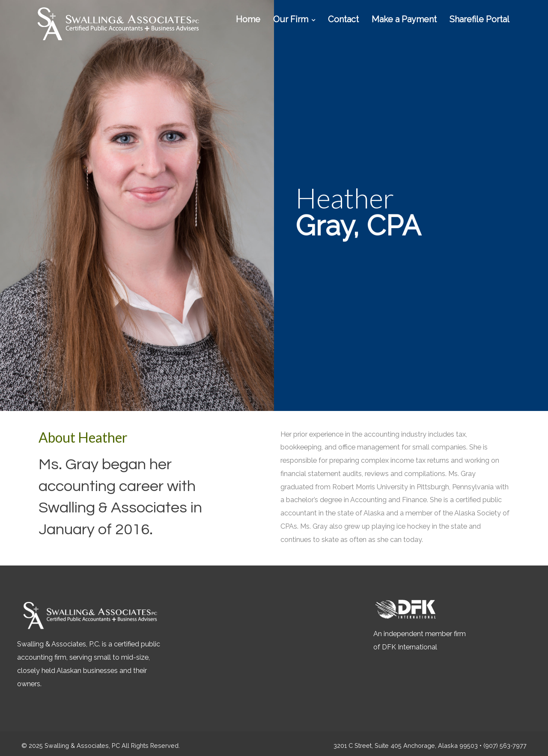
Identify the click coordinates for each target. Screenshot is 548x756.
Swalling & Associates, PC (82, 746)
